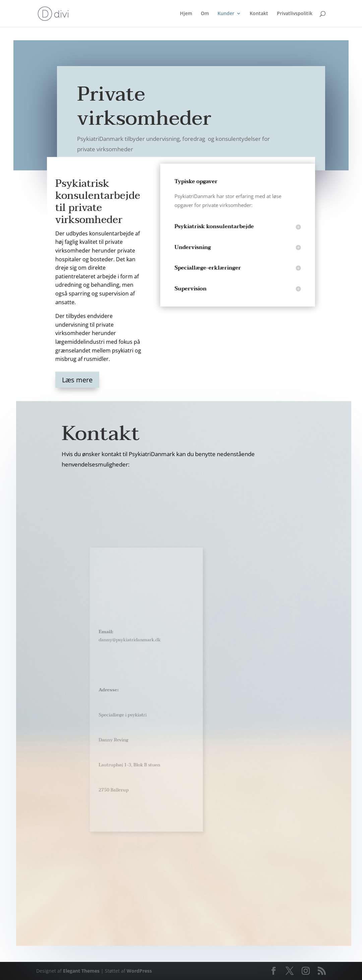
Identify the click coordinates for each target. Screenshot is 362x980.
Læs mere (77, 380)
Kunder (226, 14)
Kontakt (259, 14)
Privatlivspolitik (295, 14)
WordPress (139, 971)
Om (205, 14)
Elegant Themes (81, 971)
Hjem (186, 14)
